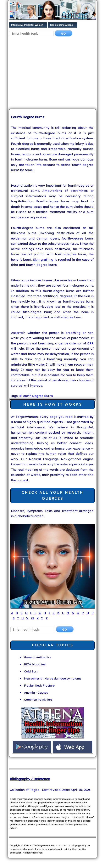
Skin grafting (43, 260)
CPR (90, 343)
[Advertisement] (57, 74)
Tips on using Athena (61, 25)
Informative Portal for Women (27, 25)
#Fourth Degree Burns (36, 396)
